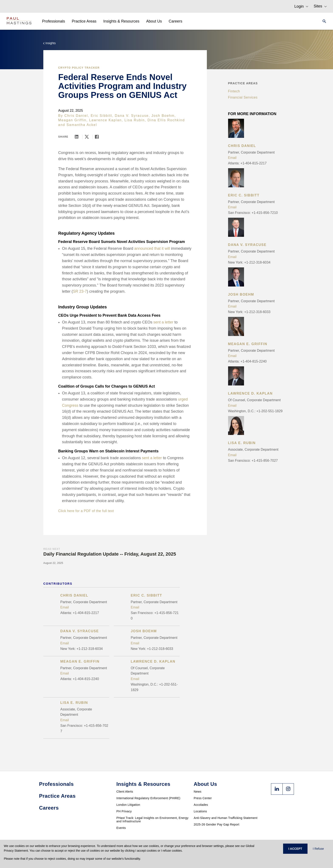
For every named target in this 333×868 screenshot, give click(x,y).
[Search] (323, 21)
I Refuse (318, 849)
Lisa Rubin (135, 120)
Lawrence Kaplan (106, 120)
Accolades (201, 805)
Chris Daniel (76, 116)
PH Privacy (124, 811)
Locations (200, 811)
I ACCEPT (295, 849)
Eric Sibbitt (101, 116)
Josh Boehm (163, 116)
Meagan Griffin (72, 120)
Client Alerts (125, 792)
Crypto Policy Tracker (79, 68)
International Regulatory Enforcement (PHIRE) (148, 798)
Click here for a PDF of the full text (86, 511)
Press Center (203, 798)
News (198, 792)
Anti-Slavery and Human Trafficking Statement (226, 818)
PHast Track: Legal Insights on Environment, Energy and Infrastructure (152, 820)
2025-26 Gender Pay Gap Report (217, 824)
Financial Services (243, 97)
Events (121, 828)
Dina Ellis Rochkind (166, 120)
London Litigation (128, 805)
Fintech (234, 91)
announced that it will (152, 248)
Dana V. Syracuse (132, 116)
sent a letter (163, 322)
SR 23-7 (80, 291)
